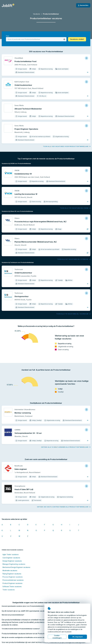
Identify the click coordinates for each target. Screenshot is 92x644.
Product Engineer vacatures (12, 583)
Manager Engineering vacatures (14, 564)
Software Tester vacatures (12, 586)
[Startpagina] (8, 5)
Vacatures (37, 14)
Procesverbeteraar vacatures (13, 580)
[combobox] (36, 39)
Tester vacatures (9, 590)
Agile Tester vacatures (11, 554)
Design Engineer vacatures (12, 561)
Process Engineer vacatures (13, 577)
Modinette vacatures (10, 570)
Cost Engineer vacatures (11, 558)
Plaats (8, 36)
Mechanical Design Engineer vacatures (16, 567)
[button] (64, 39)
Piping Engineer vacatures (12, 574)
